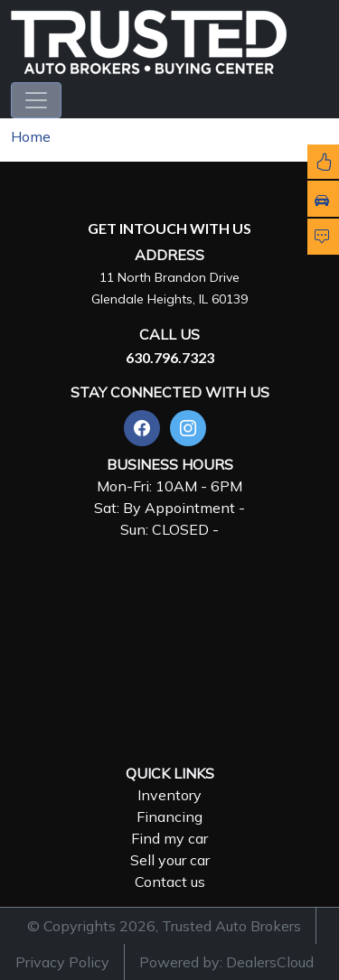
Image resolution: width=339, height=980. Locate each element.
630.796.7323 (170, 357)
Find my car (169, 838)
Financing (169, 817)
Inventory (169, 795)
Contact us (170, 882)
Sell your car (170, 860)
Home (31, 136)
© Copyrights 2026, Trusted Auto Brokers (164, 926)
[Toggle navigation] (36, 100)
